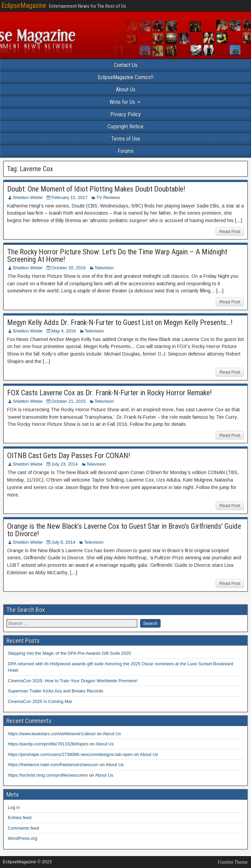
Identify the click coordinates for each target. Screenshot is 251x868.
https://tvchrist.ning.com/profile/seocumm (48, 775)
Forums (126, 151)
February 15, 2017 (69, 197)
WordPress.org (22, 838)
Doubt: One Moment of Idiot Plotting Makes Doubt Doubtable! (96, 189)
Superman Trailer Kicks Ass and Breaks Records (55, 691)
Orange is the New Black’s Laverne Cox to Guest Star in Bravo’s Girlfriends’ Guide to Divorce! (124, 530)
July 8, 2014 (63, 542)
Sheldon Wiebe (28, 197)
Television (104, 268)
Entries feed (20, 818)
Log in (14, 807)
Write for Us (122, 102)
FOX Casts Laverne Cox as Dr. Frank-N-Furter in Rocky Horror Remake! (110, 393)
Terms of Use (126, 139)
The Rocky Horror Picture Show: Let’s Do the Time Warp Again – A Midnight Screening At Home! (117, 256)
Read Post (230, 231)
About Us (126, 89)
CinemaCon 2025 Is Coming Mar (40, 701)
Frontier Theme (233, 862)
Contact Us (126, 65)
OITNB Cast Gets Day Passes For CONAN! (69, 456)
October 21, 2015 (68, 401)
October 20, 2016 (68, 268)
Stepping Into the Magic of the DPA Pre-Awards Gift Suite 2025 (69, 653)
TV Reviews (108, 197)
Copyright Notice (125, 126)
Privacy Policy (125, 114)
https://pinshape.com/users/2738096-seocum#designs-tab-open (70, 754)
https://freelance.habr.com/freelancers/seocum (53, 765)
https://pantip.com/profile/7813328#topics (48, 744)
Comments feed (23, 828)
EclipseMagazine (24, 5)
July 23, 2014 (64, 464)
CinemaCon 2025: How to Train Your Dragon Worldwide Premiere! (73, 681)
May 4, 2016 (64, 331)
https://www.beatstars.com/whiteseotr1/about (52, 734)
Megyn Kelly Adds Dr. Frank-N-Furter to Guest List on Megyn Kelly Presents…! (120, 322)
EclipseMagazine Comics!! (125, 77)
